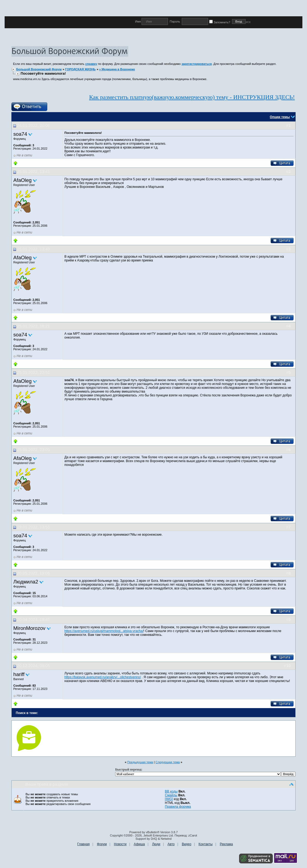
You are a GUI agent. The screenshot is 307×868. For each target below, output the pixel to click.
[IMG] (169, 799)
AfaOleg (22, 180)
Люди (156, 844)
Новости (120, 844)
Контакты (206, 844)
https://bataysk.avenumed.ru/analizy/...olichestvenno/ (103, 677)
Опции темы (280, 117)
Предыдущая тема (140, 762)
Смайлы (171, 795)
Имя (138, 21)
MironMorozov (29, 628)
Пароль (175, 21)
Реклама (226, 844)
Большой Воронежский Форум (39, 69)
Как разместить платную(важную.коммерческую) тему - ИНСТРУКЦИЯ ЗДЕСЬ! (192, 97)
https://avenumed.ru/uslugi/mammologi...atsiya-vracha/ (104, 631)
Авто (171, 844)
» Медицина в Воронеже (117, 69)
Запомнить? (221, 22)
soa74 (20, 134)
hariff (19, 674)
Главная (83, 844)
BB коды (171, 791)
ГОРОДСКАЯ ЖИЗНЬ (80, 69)
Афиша (139, 844)
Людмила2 (26, 582)
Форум (102, 844)
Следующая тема (167, 762)
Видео (187, 844)
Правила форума (178, 807)
